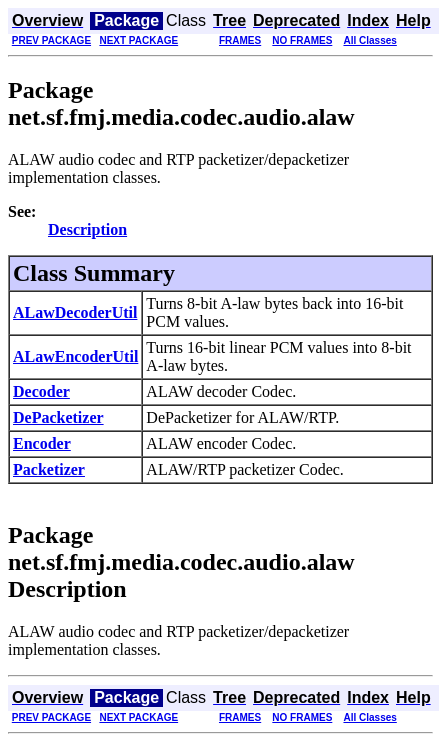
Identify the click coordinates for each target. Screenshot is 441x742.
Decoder (41, 391)
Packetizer (49, 469)
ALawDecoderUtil (75, 312)
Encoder (42, 443)
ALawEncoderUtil (75, 356)
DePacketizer (58, 417)
